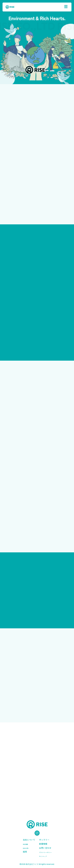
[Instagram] (37, 833)
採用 (25, 852)
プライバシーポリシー (45, 852)
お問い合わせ (45, 848)
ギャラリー (44, 840)
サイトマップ (43, 856)
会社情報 (25, 844)
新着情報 (43, 844)
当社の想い (26, 848)
